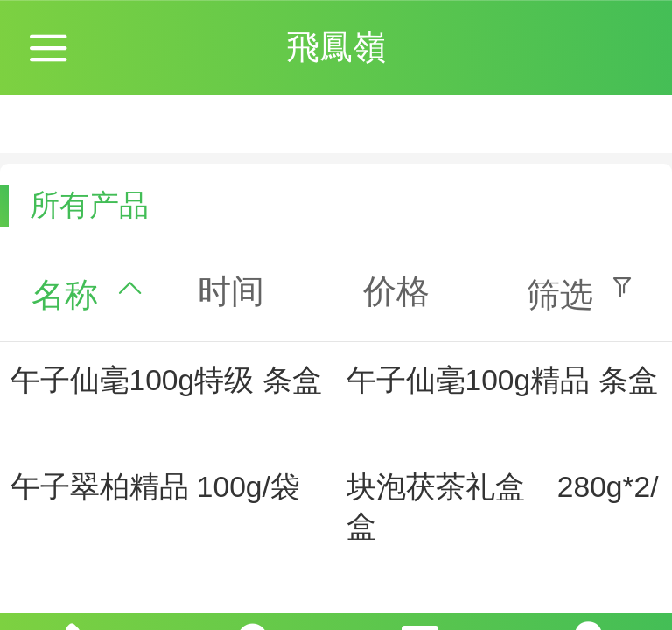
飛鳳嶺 (336, 47)
